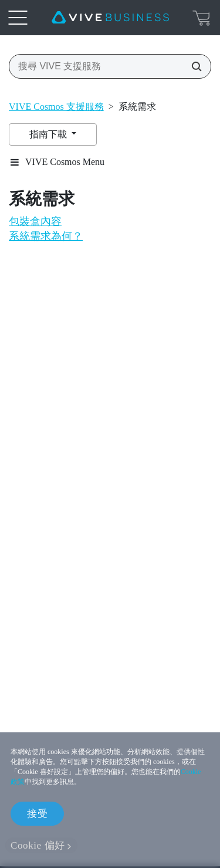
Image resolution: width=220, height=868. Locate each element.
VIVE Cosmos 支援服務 (56, 107)
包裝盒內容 (35, 221)
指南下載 (49, 134)
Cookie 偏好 (38, 845)
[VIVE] (110, 18)
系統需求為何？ (46, 236)
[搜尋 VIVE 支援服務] (193, 66)
